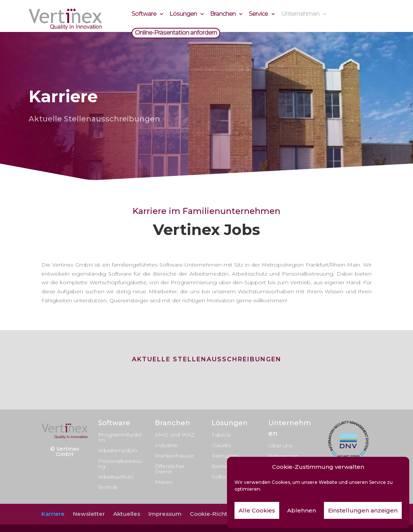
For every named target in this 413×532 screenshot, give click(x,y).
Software (144, 15)
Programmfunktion (120, 437)
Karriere (53, 514)
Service (258, 15)
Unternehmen (300, 15)
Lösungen (183, 15)
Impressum (165, 514)
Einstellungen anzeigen (363, 510)
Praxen (164, 482)
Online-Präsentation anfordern (176, 34)
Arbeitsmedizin (118, 450)
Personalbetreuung (120, 464)
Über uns (280, 446)
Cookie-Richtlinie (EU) (221, 514)
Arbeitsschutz (116, 477)
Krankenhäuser (174, 456)
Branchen (223, 15)
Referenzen (284, 456)
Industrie (166, 445)
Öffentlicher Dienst (170, 469)
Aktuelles (127, 514)
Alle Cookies (257, 510)
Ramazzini (225, 456)
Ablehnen (302, 510)
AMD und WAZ (175, 435)
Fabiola (221, 435)
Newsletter (89, 514)
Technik (108, 487)
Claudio (221, 445)
